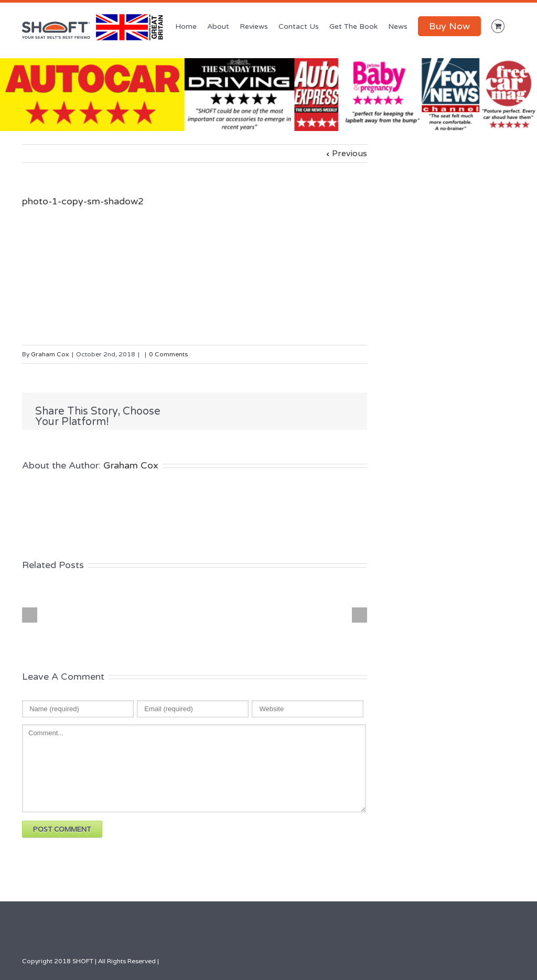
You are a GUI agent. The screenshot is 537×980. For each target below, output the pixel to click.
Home (186, 26)
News (398, 26)
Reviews (254, 26)
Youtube (476, 961)
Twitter (300, 411)
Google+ (454, 960)
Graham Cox (50, 354)
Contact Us (299, 26)
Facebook (279, 412)
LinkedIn (322, 411)
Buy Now (449, 26)
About (218, 26)
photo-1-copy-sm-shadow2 (83, 201)
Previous (350, 153)
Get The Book (353, 26)
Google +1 (346, 412)
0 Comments (168, 354)
